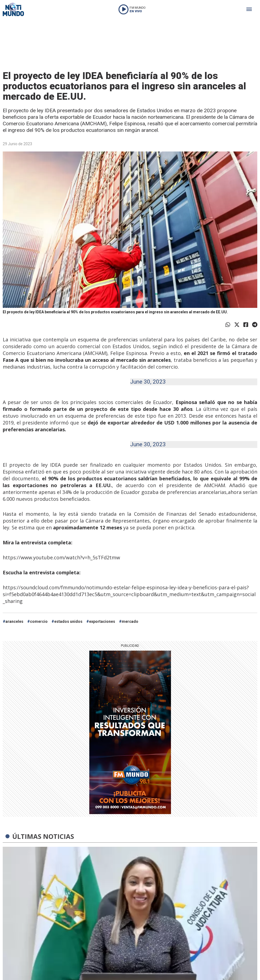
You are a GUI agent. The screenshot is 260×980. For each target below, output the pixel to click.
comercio (39, 621)
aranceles (14, 621)
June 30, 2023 (148, 382)
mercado (130, 621)
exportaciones (102, 621)
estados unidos (68, 621)
